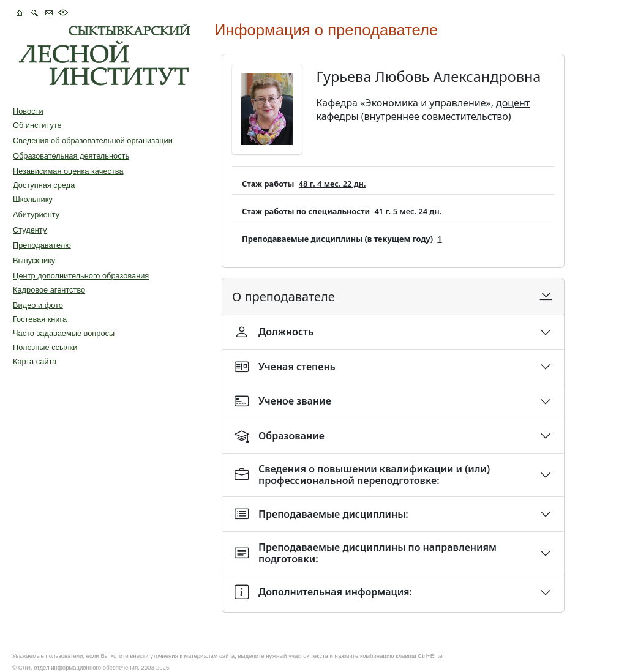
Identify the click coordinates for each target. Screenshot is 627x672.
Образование (280, 436)
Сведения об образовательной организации (93, 140)
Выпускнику (34, 260)
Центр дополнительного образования (81, 276)
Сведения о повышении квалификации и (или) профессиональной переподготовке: (362, 475)
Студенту (30, 230)
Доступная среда (44, 185)
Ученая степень (285, 367)
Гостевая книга (40, 319)
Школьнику (33, 199)
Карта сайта (35, 361)
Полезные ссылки (45, 347)
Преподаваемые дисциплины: (321, 514)
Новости (28, 111)
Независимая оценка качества (68, 171)
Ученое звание (283, 401)
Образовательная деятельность (71, 156)
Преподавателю (42, 245)
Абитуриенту (36, 215)
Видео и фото (38, 305)
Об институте (37, 125)
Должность (274, 332)
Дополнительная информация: (323, 592)
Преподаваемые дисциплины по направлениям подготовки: (366, 553)
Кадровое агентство (49, 290)
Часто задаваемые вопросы (64, 333)
